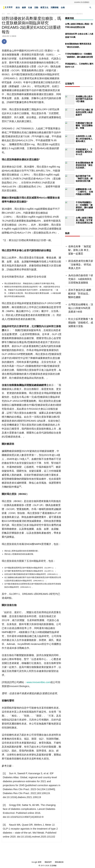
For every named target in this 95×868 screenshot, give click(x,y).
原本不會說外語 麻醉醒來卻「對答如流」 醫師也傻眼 (80, 324)
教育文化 (44, 8)
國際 (9, 14)
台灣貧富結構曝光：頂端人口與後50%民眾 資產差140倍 (81, 338)
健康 (24, 8)
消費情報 (55, 8)
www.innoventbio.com (38, 682)
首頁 (3, 14)
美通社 (15, 14)
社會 (30, 8)
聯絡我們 (48, 862)
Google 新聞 (36, 862)
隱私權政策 (59, 862)
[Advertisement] (80, 92)
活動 (36, 8)
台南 (63, 8)
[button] (90, 8)
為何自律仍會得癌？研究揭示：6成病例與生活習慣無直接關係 (81, 309)
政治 (18, 8)
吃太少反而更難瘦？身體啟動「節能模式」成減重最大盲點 (81, 353)
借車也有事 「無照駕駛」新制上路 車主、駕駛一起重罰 (80, 280)
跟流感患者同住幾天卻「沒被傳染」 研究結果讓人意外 (81, 295)
